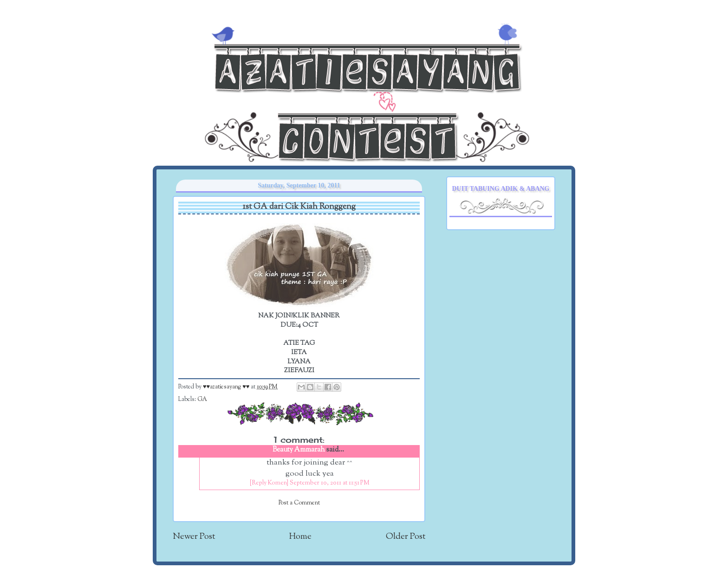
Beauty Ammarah (299, 450)
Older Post (406, 537)
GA (202, 400)
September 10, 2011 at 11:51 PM (330, 483)
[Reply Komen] (269, 483)
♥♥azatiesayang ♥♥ (227, 387)
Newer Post (194, 537)
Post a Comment (299, 503)
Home (300, 537)
